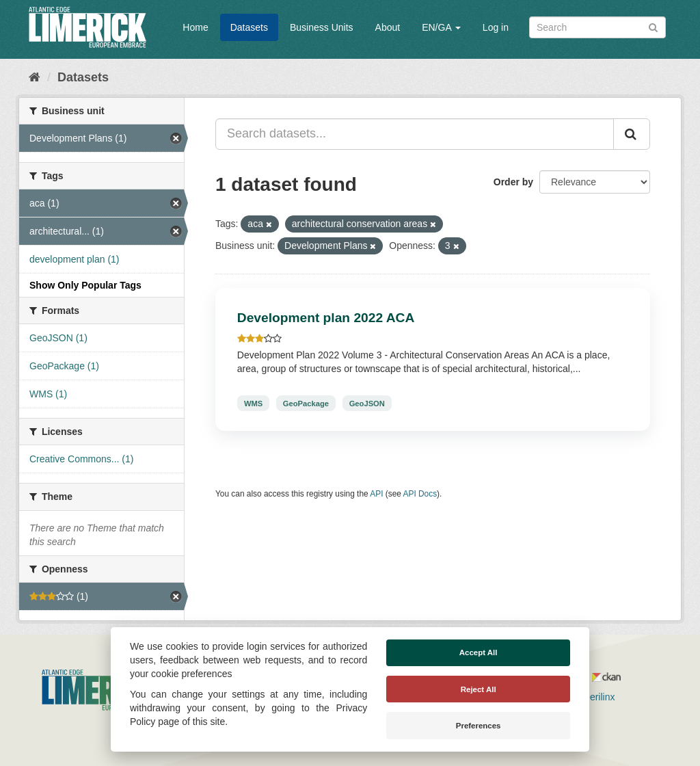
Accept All (479, 652)
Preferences (479, 726)
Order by (513, 182)
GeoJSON (367, 403)
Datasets (249, 27)
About (388, 27)
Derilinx (593, 697)
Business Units (322, 27)
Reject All (479, 689)
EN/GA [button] (441, 27)
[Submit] (653, 26)
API (376, 494)
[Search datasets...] (415, 134)
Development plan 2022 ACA (326, 318)
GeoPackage (306, 403)
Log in (496, 27)
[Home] (35, 77)
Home (195, 27)
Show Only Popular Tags (85, 285)
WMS (253, 403)
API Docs (420, 494)
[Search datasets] (597, 27)
